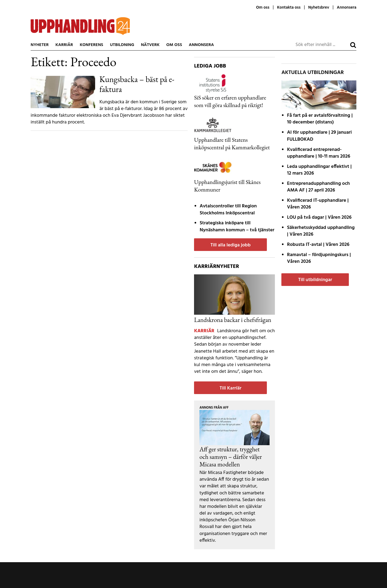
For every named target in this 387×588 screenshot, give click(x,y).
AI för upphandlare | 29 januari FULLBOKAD (319, 136)
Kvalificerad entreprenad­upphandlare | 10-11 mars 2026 (319, 153)
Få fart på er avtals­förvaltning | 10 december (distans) (320, 119)
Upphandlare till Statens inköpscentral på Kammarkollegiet (232, 143)
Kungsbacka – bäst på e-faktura (137, 84)
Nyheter (40, 45)
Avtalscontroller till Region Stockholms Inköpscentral (228, 210)
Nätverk (150, 45)
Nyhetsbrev (319, 8)
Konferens (92, 45)
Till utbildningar (315, 280)
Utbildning (122, 45)
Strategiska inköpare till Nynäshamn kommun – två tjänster (237, 226)
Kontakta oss (289, 8)
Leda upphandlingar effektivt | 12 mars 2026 (319, 170)
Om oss (263, 8)
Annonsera (347, 8)
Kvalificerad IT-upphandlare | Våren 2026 (318, 204)
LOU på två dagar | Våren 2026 (319, 217)
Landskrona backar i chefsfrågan (233, 320)
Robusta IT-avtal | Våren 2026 (318, 245)
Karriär (64, 45)
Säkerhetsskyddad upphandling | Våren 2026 (321, 231)
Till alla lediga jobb (231, 245)
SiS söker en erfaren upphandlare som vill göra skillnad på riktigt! (230, 101)
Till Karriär (230, 388)
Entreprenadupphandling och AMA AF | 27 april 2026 (318, 187)
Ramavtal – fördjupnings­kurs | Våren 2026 (319, 258)
